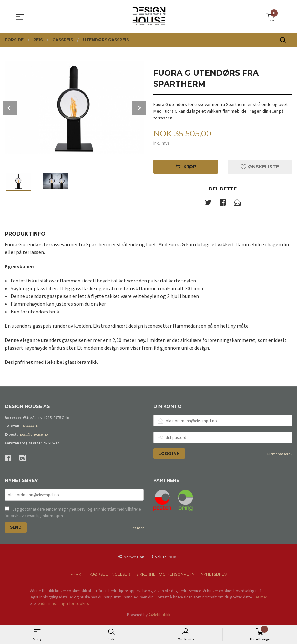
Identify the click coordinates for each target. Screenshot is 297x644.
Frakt (77, 575)
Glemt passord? (279, 455)
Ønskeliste (260, 167)
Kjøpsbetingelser (110, 575)
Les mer (137, 529)
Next (139, 108)
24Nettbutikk (159, 616)
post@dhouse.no (34, 435)
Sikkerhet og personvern (165, 575)
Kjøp (186, 167)
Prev (10, 108)
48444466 (30, 427)
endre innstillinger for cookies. (64, 605)
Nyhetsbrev (214, 575)
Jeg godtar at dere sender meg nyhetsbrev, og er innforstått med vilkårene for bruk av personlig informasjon (73, 514)
